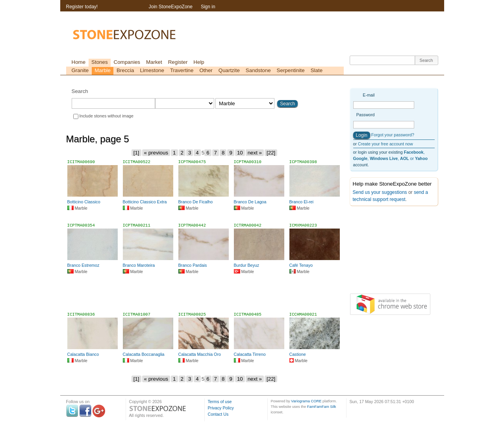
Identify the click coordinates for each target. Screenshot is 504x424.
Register (178, 62)
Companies (127, 62)
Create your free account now (385, 144)
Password (366, 115)
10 (240, 153)
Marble (103, 70)
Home (79, 62)
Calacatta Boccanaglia (144, 354)
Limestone (152, 70)
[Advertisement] (205, 296)
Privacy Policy (221, 408)
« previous (156, 153)
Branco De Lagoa (250, 202)
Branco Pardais (193, 265)
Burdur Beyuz (247, 265)
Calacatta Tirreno (250, 354)
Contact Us (218, 414)
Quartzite (229, 70)
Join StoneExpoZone (171, 7)
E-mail (369, 95)
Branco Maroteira (139, 265)
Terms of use (220, 402)
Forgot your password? (393, 135)
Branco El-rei (302, 202)
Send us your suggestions (380, 192)
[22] (271, 153)
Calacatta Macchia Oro (200, 354)
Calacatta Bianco (83, 354)
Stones (100, 62)
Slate (317, 70)
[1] (136, 153)
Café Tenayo (301, 265)
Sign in (208, 7)
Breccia (125, 70)
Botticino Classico (84, 202)
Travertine (182, 70)
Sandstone (258, 70)
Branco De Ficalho (196, 202)
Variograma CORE (306, 401)
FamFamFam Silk (322, 407)
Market (154, 62)
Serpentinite (291, 70)
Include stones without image (107, 116)
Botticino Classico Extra (145, 202)
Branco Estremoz (83, 265)
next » (255, 153)
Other (206, 70)
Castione (298, 354)
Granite (80, 70)
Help (199, 62)
